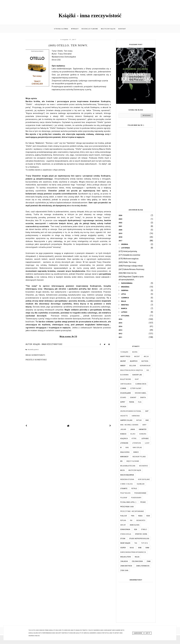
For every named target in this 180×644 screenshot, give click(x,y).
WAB (140, 548)
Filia (140, 402)
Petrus (134, 489)
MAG (127, 448)
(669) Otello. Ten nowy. (128, 262)
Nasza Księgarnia (127, 475)
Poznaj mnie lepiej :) (128, 502)
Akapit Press (125, 357)
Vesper (123, 548)
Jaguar (123, 429)
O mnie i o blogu (126, 484)
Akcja (146, 357)
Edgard (123, 398)
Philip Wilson (125, 493)
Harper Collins (126, 420)
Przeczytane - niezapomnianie (132, 511)
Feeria (132, 402)
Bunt (137, 379)
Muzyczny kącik (108, 29)
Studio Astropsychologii (139, 539)
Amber (123, 366)
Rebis (140, 516)
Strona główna (61, 29)
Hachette (124, 416)
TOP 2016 (144, 543)
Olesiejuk (141, 484)
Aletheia (145, 361)
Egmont (133, 398)
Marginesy (124, 457)
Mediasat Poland (139, 457)
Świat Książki (125, 543)
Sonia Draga (125, 529)
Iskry (144, 425)
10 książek (124, 352)
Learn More (138, 633)
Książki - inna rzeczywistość (90, 16)
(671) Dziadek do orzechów (129, 255)
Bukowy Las (137, 375)
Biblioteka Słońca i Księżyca (131, 370)
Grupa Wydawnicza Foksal (131, 411)
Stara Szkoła (126, 534)
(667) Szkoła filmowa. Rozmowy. (132, 269)
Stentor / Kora (141, 534)
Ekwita (143, 398)
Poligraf (124, 498)
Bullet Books (126, 379)
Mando (136, 452)
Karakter (143, 429)
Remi (148, 516)
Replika (123, 520)
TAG (136, 543)
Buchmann (124, 375)
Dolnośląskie (33, 350)
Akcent (137, 357)
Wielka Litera (125, 557)
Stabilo (144, 529)
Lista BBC (145, 439)
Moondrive (143, 466)
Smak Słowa (134, 525)
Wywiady (75, 29)
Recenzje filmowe (90, 29)
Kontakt (122, 29)
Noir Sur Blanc (144, 479)
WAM (147, 548)
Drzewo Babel (141, 393)
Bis (148, 370)
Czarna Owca (141, 384)
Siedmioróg (141, 520)
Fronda (123, 407)
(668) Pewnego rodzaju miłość (131, 266)
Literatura (137, 443)
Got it (148, 633)
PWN (133, 516)
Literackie (124, 443)
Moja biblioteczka (128, 466)
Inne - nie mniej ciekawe (129, 425)
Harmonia (136, 416)
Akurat (123, 361)
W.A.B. (132, 548)
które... (135, 439)
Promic (143, 502)
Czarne (123, 388)
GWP (147, 411)
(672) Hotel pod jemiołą (128, 251)
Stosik (123, 539)
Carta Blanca (126, 384)
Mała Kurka (125, 452)
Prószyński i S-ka (127, 507)
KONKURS (143, 434)
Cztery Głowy (136, 388)
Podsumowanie (140, 493)
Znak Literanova (143, 566)
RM (131, 520)
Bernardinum (145, 366)
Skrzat (123, 525)
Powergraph (136, 498)
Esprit (123, 402)
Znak (149, 561)
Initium (139, 420)
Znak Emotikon (126, 566)
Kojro (133, 434)
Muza (122, 470)
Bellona (133, 366)
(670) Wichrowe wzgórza (128, 259)
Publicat (124, 516)
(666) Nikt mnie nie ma (127, 273)
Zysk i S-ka (124, 570)
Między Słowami (133, 461)
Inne (147, 420)
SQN (135, 529)
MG (121, 461)
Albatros (134, 361)
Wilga (137, 557)
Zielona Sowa (137, 561)
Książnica (124, 439)
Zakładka (124, 561)
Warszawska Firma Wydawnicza (133, 552)
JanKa (132, 429)
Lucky (147, 443)
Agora (135, 352)
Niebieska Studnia (127, 479)
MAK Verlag (137, 448)
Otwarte (124, 489)
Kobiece (123, 434)
